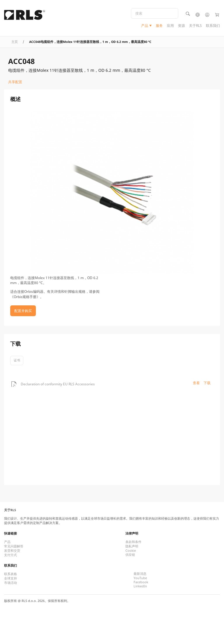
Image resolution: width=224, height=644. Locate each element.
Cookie (131, 551)
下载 (207, 383)
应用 (170, 26)
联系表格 (10, 574)
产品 (145, 26)
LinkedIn (140, 586)
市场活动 (10, 583)
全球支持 (10, 578)
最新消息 (140, 574)
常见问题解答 (14, 546)
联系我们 (213, 26)
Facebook (141, 582)
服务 (159, 26)
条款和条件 (133, 542)
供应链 (130, 555)
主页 (15, 42)
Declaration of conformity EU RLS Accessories (58, 384)
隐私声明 (132, 546)
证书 (17, 360)
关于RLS (195, 26)
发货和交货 (12, 551)
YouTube (140, 578)
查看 (196, 383)
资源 (181, 26)
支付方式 (10, 555)
